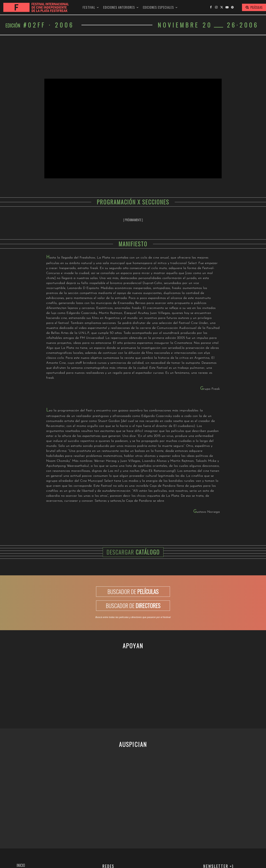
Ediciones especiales (158, 7)
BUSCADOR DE (133, 591)
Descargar (133, 552)
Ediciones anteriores (119, 7)
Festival (89, 7)
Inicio (21, 865)
